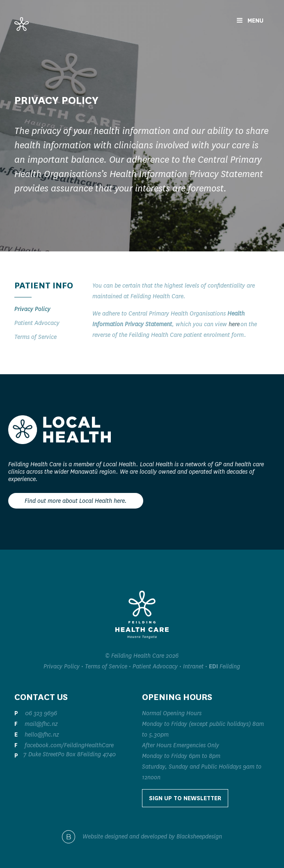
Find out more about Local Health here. (76, 501)
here (234, 324)
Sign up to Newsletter (185, 798)
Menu (250, 21)
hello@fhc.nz (42, 734)
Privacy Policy (32, 309)
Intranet (193, 666)
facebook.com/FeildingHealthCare (69, 745)
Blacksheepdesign (199, 836)
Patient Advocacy (37, 323)
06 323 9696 (41, 713)
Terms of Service (35, 337)
